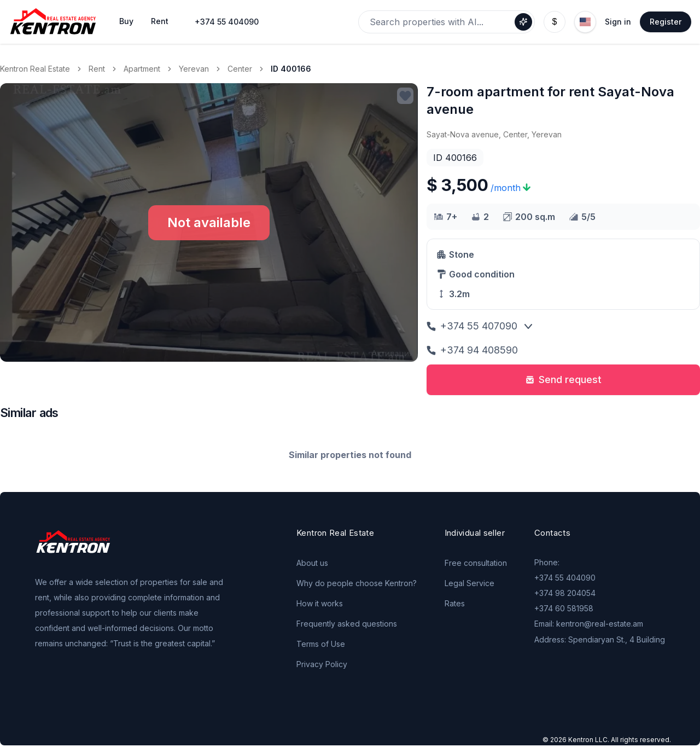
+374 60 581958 (564, 608)
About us (312, 563)
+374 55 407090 (472, 326)
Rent (97, 69)
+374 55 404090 (227, 22)
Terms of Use (321, 644)
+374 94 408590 (472, 350)
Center (240, 69)
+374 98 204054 (565, 593)
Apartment (142, 69)
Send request (564, 380)
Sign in (618, 22)
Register (666, 22)
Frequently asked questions (347, 624)
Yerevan (194, 69)
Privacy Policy (322, 664)
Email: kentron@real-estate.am (589, 624)
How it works (320, 603)
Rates (455, 603)
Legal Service (469, 583)
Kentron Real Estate (35, 69)
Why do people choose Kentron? (357, 583)
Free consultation (476, 563)
